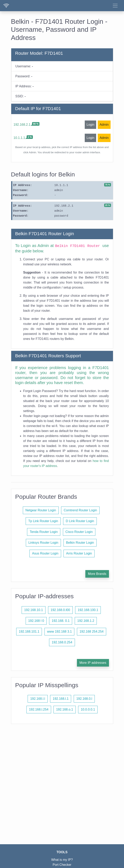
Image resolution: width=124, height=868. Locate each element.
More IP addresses (93, 663)
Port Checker (62, 865)
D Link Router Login (80, 521)
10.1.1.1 (19, 138)
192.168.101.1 (29, 632)
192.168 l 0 (36, 621)
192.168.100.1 (88, 610)
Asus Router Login (45, 553)
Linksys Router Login (43, 543)
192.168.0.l (84, 699)
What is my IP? (62, 860)
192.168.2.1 (22, 125)
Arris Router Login (79, 553)
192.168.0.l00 (60, 610)
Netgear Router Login (41, 510)
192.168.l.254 (39, 709)
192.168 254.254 (92, 632)
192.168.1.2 (86, 621)
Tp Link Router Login (43, 521)
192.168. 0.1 (61, 621)
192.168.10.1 (34, 610)
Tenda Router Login (44, 532)
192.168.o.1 (65, 709)
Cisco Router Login (79, 532)
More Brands (97, 574)
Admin (104, 125)
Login (90, 125)
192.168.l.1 (61, 699)
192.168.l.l (38, 699)
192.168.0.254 (62, 642)
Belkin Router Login (80, 543)
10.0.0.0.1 (88, 709)
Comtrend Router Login (80, 510)
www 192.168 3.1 (59, 632)
